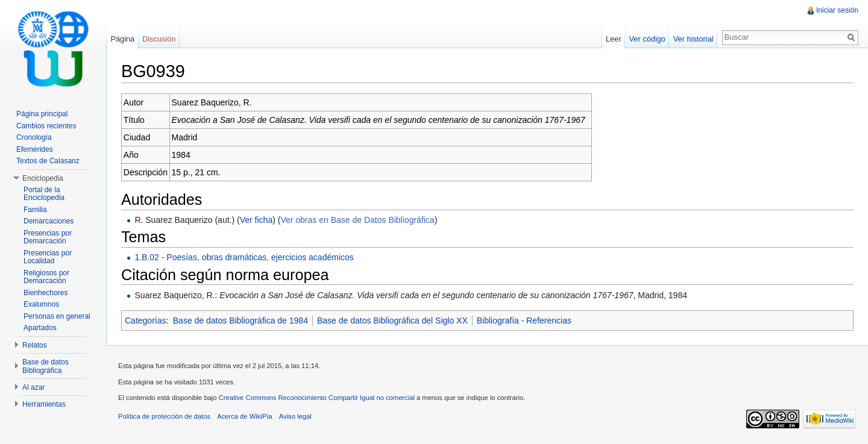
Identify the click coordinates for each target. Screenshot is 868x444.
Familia (35, 210)
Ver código (647, 39)
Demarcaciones (49, 221)
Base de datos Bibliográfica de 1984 (241, 320)
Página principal (42, 114)
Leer (614, 39)
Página (122, 39)
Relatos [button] (35, 345)
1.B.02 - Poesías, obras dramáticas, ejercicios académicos (244, 257)
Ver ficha (256, 220)
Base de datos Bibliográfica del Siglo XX (392, 320)
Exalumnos (41, 304)
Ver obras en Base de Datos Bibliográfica (357, 220)
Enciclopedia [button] (43, 178)
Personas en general (57, 316)
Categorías (145, 320)
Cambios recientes (46, 126)
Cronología (34, 137)
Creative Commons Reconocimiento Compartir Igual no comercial (317, 398)
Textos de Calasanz (48, 161)
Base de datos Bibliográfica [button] (46, 366)
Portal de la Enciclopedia (44, 194)
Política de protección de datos (164, 416)
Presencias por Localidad (48, 257)
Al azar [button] (33, 387)
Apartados (40, 328)
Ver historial (693, 39)
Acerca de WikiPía (244, 416)
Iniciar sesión (837, 10)
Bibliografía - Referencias (524, 320)
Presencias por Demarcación (48, 237)
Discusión (159, 39)
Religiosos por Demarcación (46, 277)
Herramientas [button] (44, 404)
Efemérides (35, 149)
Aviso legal (295, 416)
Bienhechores (46, 293)
